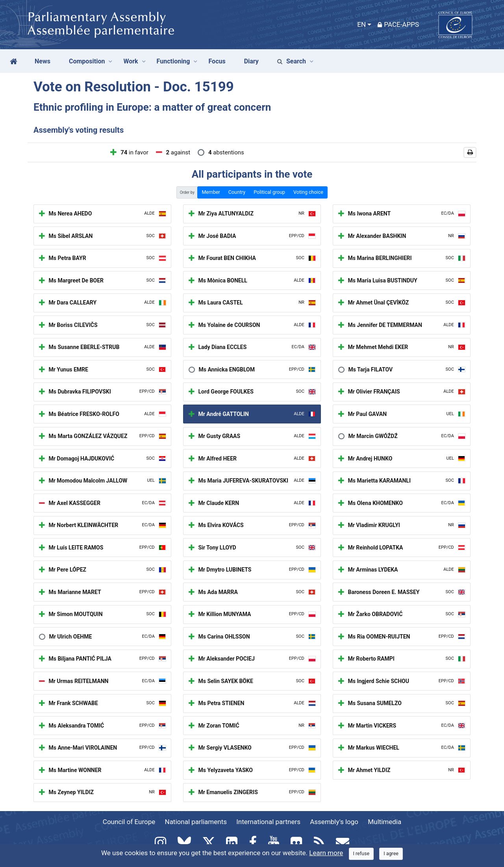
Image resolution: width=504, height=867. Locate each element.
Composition (87, 61)
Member (211, 192)
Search (292, 61)
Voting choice (308, 192)
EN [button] (361, 24)
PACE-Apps (398, 24)
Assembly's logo (334, 822)
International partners (268, 822)
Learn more (326, 853)
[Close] (361, 854)
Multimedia (384, 822)
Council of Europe (129, 822)
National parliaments (196, 822)
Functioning (173, 61)
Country (237, 192)
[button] (470, 152)
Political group (269, 192)
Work (131, 61)
